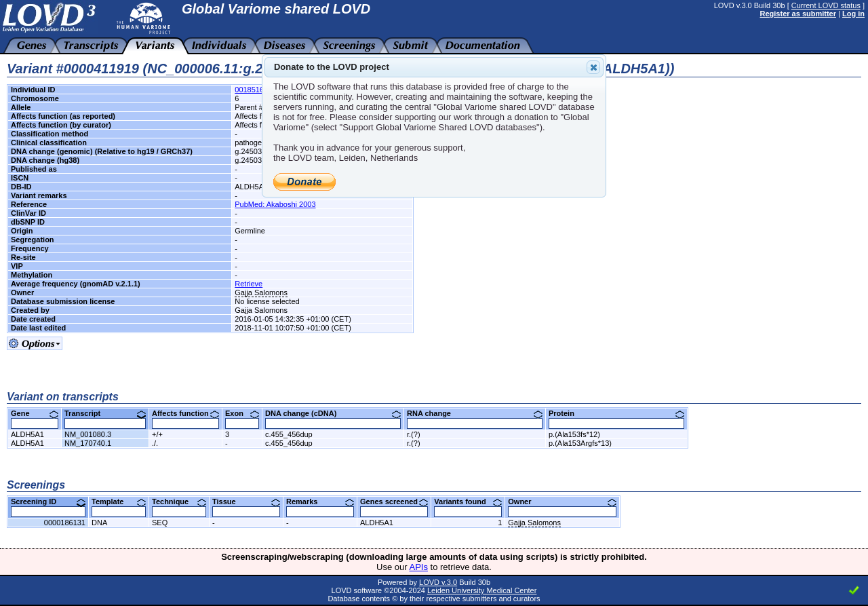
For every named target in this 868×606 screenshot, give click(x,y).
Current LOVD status (826, 5)
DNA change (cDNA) (333, 413)
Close (593, 67)
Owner (562, 501)
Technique (179, 501)
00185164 (251, 90)
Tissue (246, 501)
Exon (242, 413)
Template (119, 501)
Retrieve (249, 284)
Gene (35, 413)
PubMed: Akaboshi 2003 (275, 204)
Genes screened (394, 501)
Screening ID (48, 501)
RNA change (475, 413)
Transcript (105, 413)
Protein (616, 413)
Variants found (468, 501)
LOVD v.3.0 (438, 582)
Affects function (185, 413)
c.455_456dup (289, 434)
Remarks (320, 501)
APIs (419, 567)
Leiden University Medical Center (482, 590)
